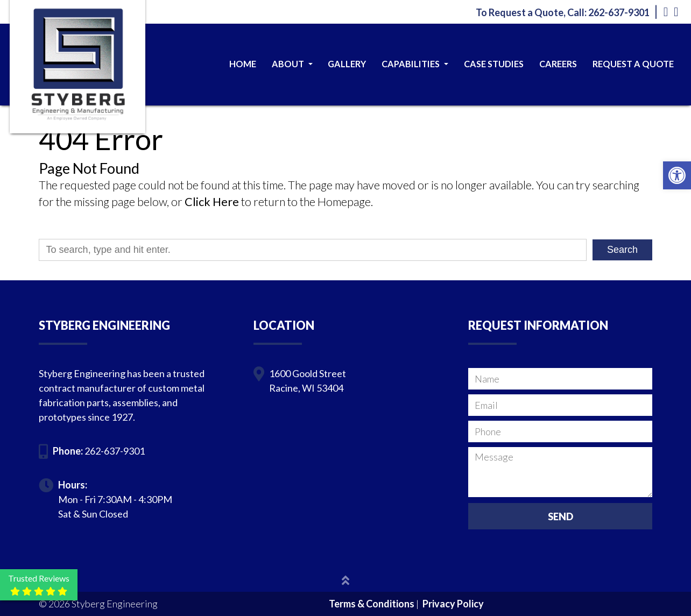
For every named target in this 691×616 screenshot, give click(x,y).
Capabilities (415, 64)
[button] (677, 175)
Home (243, 64)
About (292, 64)
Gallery (347, 64)
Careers (558, 64)
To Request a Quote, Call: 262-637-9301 (563, 12)
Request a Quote (633, 64)
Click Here (212, 202)
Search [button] (622, 250)
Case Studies (494, 64)
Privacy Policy (453, 604)
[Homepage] (77, 101)
